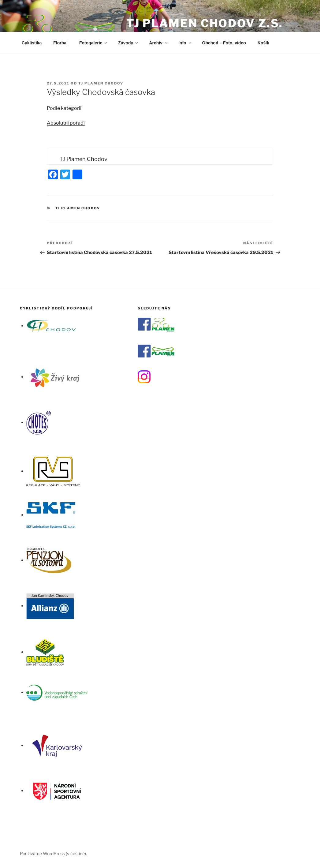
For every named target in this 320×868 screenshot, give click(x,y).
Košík (263, 43)
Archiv (159, 43)
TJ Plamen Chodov (101, 83)
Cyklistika (32, 43)
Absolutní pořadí (66, 123)
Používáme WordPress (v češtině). (53, 853)
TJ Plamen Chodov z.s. (205, 23)
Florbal (60, 43)
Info (185, 43)
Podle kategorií (64, 108)
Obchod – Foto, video (224, 43)
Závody (128, 43)
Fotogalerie (94, 43)
